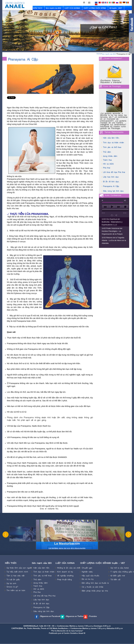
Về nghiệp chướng (65, 576)
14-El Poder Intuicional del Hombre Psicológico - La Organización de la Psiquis (112, 231)
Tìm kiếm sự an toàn (16, 590)
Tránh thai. (108, 160)
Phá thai (107, 168)
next (119, 207)
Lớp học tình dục (111, 177)
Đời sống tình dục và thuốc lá (95, 583)
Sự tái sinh (11, 583)
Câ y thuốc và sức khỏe (92, 587)
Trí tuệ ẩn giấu (13, 580)
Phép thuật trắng (64, 580)
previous (105, 207)
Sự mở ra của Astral (120, 568)
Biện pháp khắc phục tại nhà (95, 591)
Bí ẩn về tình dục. (111, 182)
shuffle (116, 215)
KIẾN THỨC (38, 8)
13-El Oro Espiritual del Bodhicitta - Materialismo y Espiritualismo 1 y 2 (112, 222)
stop (125, 207)
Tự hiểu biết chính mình (17, 572)
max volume (125, 200)
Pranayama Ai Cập (124, 54)
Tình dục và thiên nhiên (113, 143)
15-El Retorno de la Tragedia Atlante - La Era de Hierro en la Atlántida (114, 240)
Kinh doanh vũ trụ (65, 572)
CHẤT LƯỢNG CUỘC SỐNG (95, 8)
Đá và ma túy (88, 579)
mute (103, 200)
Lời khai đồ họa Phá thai (114, 172)
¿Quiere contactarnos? (113, 58)
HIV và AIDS (108, 164)
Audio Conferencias (113, 195)
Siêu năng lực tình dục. (113, 191)
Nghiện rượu (87, 572)
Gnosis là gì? (12, 587)
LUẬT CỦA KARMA (72, 8)
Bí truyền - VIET (116, 8)
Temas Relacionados (114, 132)
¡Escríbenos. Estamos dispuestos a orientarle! (111, 82)
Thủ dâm (107, 152)
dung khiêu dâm (110, 156)
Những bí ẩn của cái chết (69, 568)
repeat (112, 215)
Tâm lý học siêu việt (16, 576)
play (112, 207)
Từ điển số (115, 580)
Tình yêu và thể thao (112, 147)
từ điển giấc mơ (118, 576)
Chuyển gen (87, 568)
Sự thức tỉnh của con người (19, 568)
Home (99, 54)
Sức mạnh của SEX (53, 8)
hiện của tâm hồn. (111, 138)
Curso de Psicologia (112, 86)
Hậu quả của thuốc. (91, 576)
